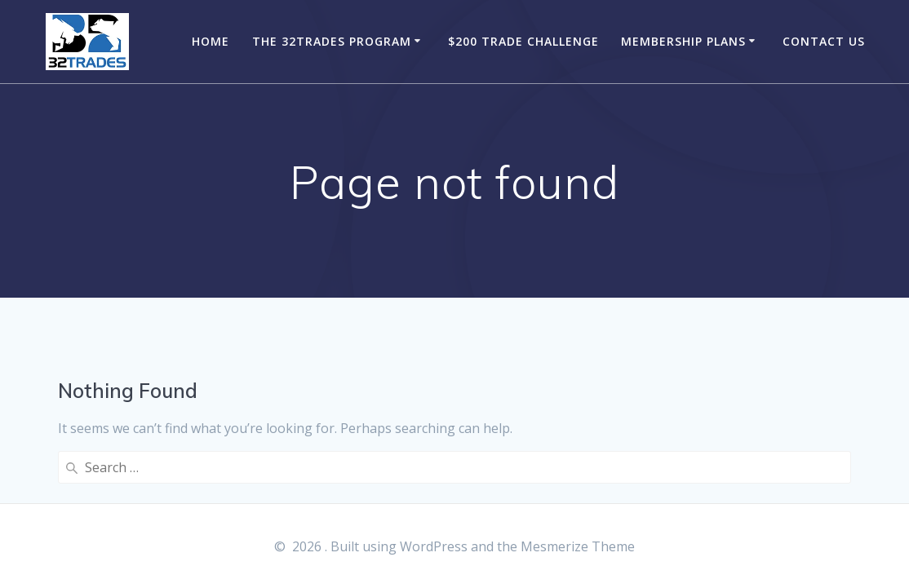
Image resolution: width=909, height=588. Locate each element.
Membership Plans (683, 41)
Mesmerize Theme (578, 546)
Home (211, 41)
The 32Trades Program (332, 41)
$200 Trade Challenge (523, 41)
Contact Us (824, 41)
